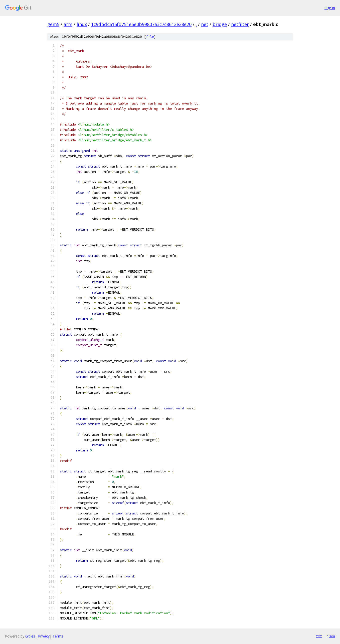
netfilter (240, 24)
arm (68, 24)
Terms (58, 636)
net (205, 24)
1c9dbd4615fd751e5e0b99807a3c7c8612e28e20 (141, 24)
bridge (220, 24)
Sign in (330, 8)
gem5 (53, 24)
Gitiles (30, 636)
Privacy (44, 636)
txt (319, 636)
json (331, 636)
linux (82, 24)
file (150, 37)
